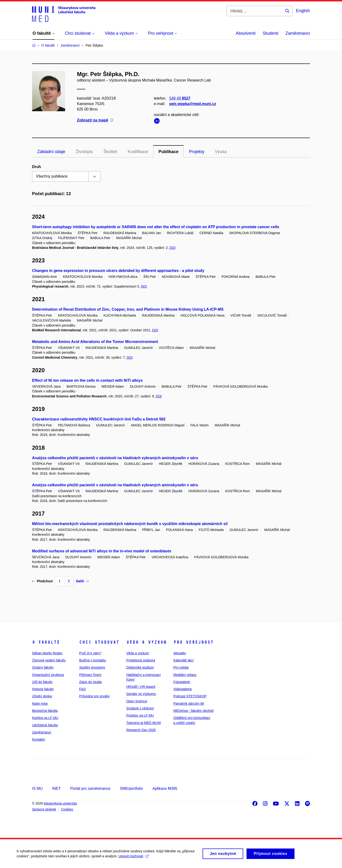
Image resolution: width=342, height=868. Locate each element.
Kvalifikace (138, 152)
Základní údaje (51, 152)
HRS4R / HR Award (141, 687)
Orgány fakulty (43, 667)
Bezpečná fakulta (45, 711)
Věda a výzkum (146, 642)
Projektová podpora (141, 660)
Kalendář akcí (184, 660)
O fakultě (46, 642)
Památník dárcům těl (189, 704)
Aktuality (180, 653)
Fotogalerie (182, 682)
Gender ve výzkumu (141, 694)
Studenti (271, 33)
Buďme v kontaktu (93, 660)
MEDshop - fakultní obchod (193, 711)
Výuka (221, 152)
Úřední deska (42, 696)
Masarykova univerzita (60, 803)
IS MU (37, 788)
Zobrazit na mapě (95, 120)
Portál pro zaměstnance (90, 788)
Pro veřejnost (193, 642)
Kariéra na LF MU (45, 718)
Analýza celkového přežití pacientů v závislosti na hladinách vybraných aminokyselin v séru (115, 458)
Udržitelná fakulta (45, 725)
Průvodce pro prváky (94, 696)
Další (82, 581)
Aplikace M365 (165, 788)
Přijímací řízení (90, 675)
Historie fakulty (43, 689)
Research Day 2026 (141, 730)
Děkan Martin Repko (47, 653)
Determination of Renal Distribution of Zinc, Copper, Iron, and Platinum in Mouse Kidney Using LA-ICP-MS (128, 309)
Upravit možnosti (133, 858)
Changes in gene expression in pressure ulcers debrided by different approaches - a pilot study (118, 271)
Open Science (137, 701)
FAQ (82, 689)
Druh (36, 167)
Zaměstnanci (298, 33)
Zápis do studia (90, 682)
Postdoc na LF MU (140, 715)
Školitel (110, 152)
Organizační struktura (48, 675)
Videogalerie (183, 689)
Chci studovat (99, 642)
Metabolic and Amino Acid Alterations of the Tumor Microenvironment (95, 342)
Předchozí (42, 581)
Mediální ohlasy (185, 675)
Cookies (67, 809)
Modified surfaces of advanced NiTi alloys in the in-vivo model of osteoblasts (102, 551)
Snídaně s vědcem (140, 708)
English (303, 11)
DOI (173, 248)
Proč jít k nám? (90, 653)
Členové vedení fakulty (49, 660)
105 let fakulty (42, 682)
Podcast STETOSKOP (190, 696)
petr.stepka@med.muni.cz (193, 104)
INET (56, 788)
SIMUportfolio (131, 788)
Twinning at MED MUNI (144, 723)
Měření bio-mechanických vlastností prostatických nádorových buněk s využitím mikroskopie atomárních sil (130, 524)
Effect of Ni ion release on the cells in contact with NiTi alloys (87, 380)
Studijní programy (92, 667)
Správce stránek (44, 809)
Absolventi (246, 33)
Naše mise (40, 704)
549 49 (180, 98)
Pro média (181, 667)
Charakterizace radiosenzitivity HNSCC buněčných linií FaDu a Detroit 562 (99, 419)
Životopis (84, 152)
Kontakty (38, 739)
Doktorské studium (140, 667)
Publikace (168, 152)
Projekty (197, 152)
